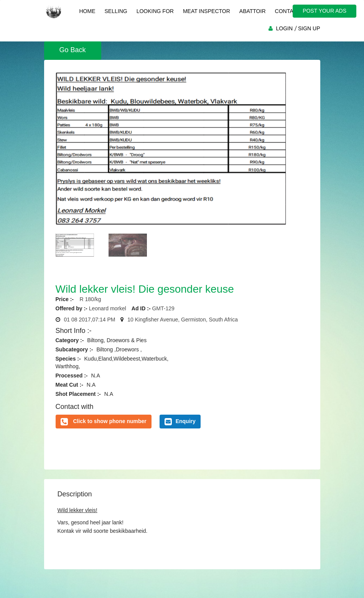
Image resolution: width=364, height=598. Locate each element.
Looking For (155, 11)
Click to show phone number (110, 421)
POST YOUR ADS (324, 11)
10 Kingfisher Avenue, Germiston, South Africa (183, 320)
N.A (95, 376)
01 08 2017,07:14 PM (90, 320)
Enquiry (180, 422)
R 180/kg (88, 299)
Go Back (73, 50)
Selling (116, 11)
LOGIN (284, 28)
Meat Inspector (207, 11)
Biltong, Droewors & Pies (117, 340)
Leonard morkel (108, 308)
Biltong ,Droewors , (119, 349)
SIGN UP (309, 28)
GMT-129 (163, 308)
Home (87, 11)
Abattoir (253, 11)
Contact (288, 11)
